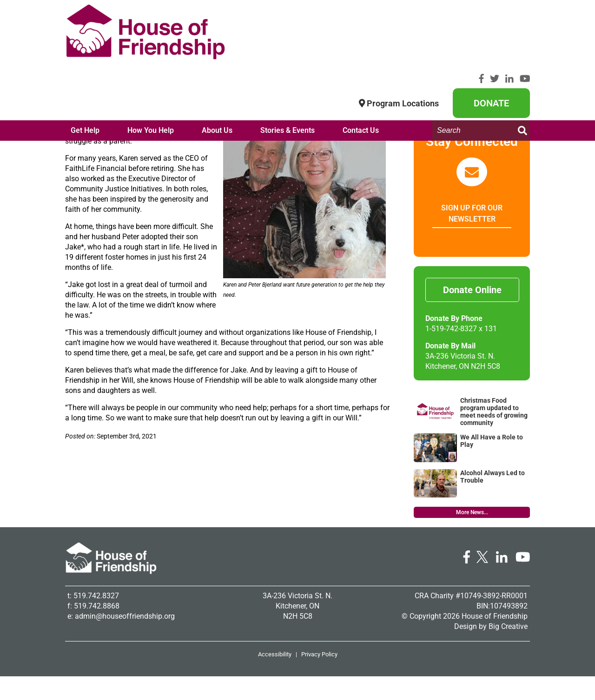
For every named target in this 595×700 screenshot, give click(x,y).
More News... (472, 536)
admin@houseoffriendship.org (125, 640)
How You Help (151, 77)
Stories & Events (288, 77)
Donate (491, 34)
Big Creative (508, 650)
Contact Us (361, 77)
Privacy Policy (319, 678)
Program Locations (399, 34)
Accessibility (275, 678)
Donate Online (472, 314)
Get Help (85, 77)
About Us (217, 77)
